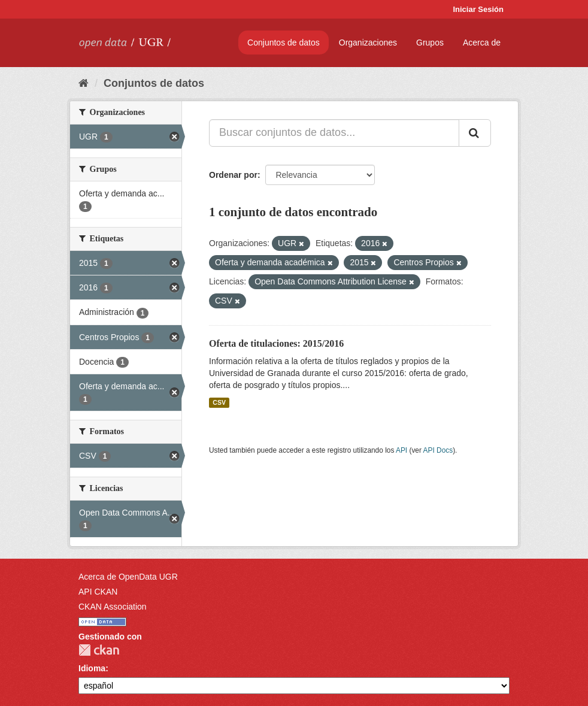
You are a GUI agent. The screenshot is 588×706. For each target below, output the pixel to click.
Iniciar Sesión (478, 9)
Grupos (430, 43)
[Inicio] (84, 83)
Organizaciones (368, 43)
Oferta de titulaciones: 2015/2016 (276, 343)
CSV (219, 402)
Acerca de (482, 43)
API (401, 450)
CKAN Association (113, 607)
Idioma (92, 668)
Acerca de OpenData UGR (128, 577)
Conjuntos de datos (284, 43)
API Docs (438, 450)
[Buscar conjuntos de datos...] (334, 133)
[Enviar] (475, 133)
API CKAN (98, 592)
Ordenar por (233, 175)
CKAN (99, 650)
